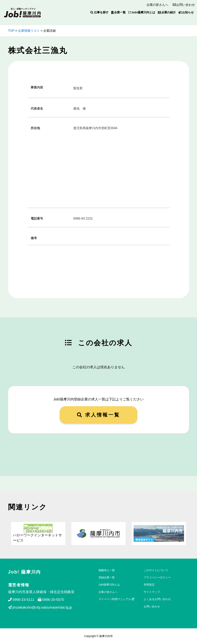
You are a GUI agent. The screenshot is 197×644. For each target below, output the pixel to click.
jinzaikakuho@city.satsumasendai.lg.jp (40, 607)
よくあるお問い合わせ (157, 599)
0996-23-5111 (21, 600)
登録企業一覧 (107, 577)
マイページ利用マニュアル (116, 599)
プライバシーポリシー (157, 577)
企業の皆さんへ (157, 5)
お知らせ (186, 12)
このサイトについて (156, 570)
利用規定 (149, 585)
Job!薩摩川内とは (142, 12)
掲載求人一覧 (107, 570)
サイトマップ (152, 592)
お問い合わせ (186, 5)
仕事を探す (99, 12)
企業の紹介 (167, 12)
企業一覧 (118, 12)
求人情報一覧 (99, 415)
